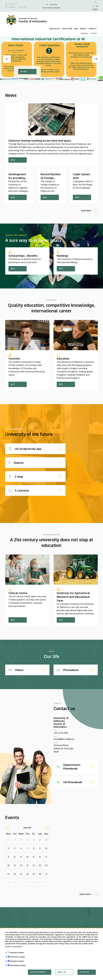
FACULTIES (54, 5)
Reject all (62, 972)
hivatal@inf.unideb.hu (64, 739)
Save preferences (38, 972)
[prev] (7, 828)
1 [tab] (49, 80)
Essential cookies (17, 953)
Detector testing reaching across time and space (40, 140)
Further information (14, 947)
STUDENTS (93, 33)
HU (94, 6)
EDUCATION (67, 29)
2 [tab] (52, 80)
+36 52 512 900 (13, 4)
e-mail (24, 7)
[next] (47, 828)
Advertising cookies (18, 965)
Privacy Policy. (64, 944)
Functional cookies (17, 957)
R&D (76, 29)
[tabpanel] (51, 59)
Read (13, 160)
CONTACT (93, 29)
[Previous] (7, 59)
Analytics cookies (17, 961)
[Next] (96, 59)
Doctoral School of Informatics (51, 8)
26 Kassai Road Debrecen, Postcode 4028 (63, 748)
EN (97, 6)
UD (47, 5)
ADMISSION (84, 33)
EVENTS (83, 29)
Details (24, 72)
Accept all (84, 972)
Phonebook (12, 7)
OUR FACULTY (55, 29)
